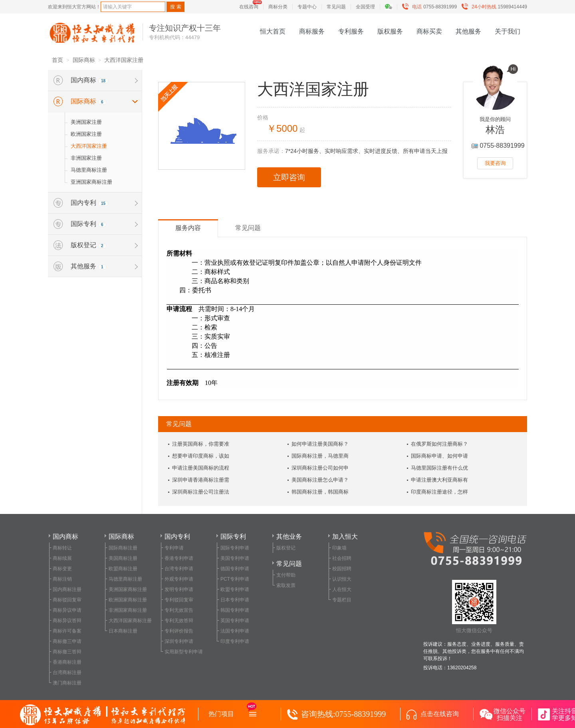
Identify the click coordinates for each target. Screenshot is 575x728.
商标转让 (62, 548)
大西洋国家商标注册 (130, 621)
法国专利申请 (235, 631)
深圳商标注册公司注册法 (201, 492)
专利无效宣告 (179, 610)
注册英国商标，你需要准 (201, 444)
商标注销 (62, 579)
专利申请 (174, 548)
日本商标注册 (123, 631)
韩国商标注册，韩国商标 (320, 492)
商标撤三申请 (67, 641)
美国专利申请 (235, 558)
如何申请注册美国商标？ (320, 444)
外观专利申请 (179, 579)
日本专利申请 (235, 600)
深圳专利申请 (179, 641)
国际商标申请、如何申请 (439, 456)
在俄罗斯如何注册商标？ (439, 444)
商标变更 (62, 569)
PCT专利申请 (235, 579)
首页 (57, 60)
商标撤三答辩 (67, 652)
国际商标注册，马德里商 (320, 456)
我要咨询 (495, 163)
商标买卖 (429, 31)
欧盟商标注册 (123, 569)
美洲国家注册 (86, 122)
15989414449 (496, 7)
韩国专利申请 (235, 610)
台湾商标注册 (67, 672)
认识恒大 (342, 579)
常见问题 (336, 7)
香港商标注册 (67, 662)
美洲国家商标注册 (128, 589)
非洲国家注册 (86, 158)
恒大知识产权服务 (92, 33)
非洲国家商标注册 (128, 610)
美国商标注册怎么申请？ (320, 480)
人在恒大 (342, 589)
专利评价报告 (179, 631)
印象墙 (339, 548)
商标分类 (278, 7)
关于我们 (508, 31)
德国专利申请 (235, 569)
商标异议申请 (67, 610)
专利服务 (351, 31)
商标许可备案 (67, 631)
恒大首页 (273, 31)
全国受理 (365, 7)
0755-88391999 (431, 7)
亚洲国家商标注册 (91, 182)
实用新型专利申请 (184, 652)
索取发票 (286, 585)
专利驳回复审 (179, 600)
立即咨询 (289, 177)
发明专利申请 (179, 589)
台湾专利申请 (179, 569)
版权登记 (286, 548)
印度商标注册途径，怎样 (439, 492)
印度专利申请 (235, 641)
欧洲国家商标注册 (128, 600)
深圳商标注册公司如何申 (320, 468)
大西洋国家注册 (124, 60)
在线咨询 (249, 7)
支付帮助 (286, 575)
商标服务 (312, 31)
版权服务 (390, 31)
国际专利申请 (235, 548)
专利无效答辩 (179, 621)
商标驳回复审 (67, 600)
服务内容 (188, 228)
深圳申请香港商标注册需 (201, 480)
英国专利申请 (235, 621)
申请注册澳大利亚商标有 (439, 480)
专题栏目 (342, 600)
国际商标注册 (123, 548)
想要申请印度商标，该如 (201, 456)
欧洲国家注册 (86, 134)
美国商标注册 (123, 558)
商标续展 (62, 558)
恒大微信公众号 (474, 607)
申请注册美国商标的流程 (201, 468)
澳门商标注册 (67, 683)
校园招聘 (342, 569)
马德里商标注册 (89, 170)
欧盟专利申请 (235, 589)
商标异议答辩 (67, 621)
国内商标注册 (67, 589)
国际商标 (84, 60)
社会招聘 (342, 558)
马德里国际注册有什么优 (439, 468)
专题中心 (307, 7)
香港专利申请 (179, 558)
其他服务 (468, 31)
